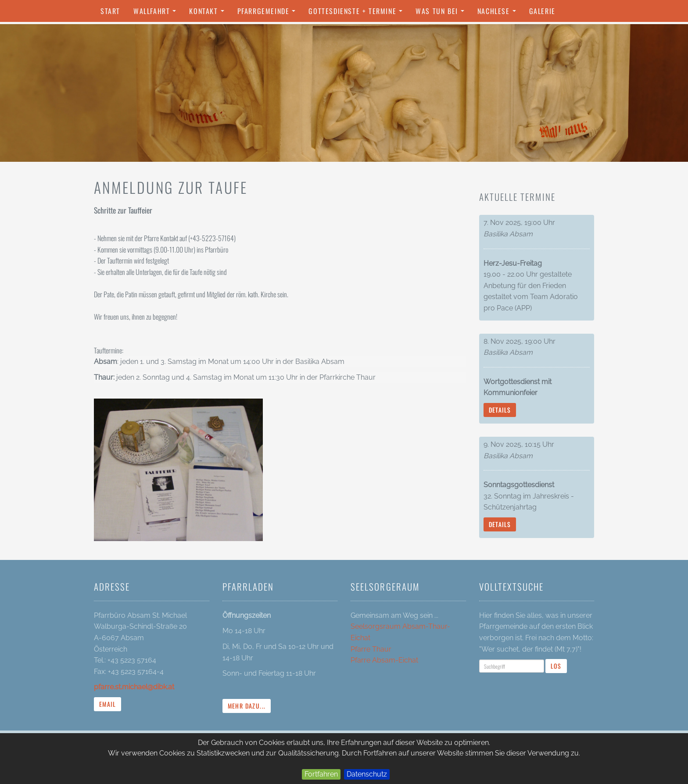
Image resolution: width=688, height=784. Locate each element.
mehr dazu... (247, 706)
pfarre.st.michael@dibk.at (134, 687)
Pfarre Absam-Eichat (384, 660)
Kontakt (209, 14)
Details (500, 410)
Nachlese (499, 14)
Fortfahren (321, 774)
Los (556, 666)
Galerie (542, 11)
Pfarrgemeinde (269, 14)
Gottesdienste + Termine (358, 14)
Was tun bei (442, 14)
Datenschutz (367, 774)
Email (107, 704)
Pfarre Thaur (371, 649)
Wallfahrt (157, 14)
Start (110, 11)
